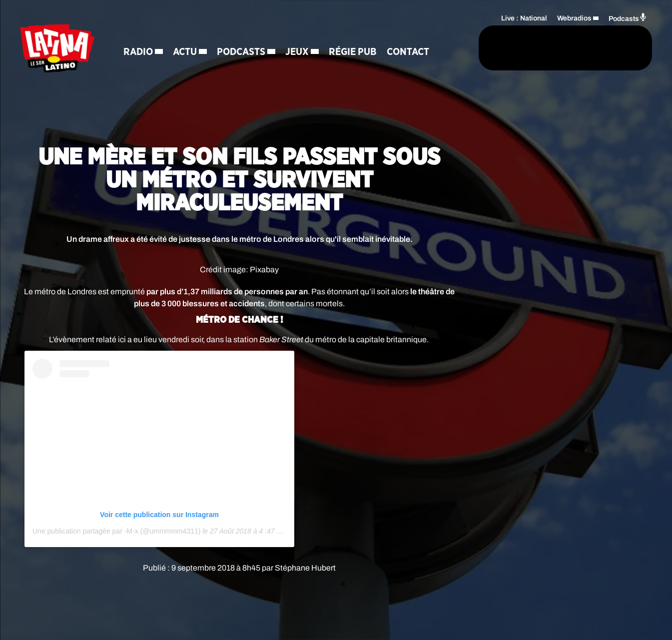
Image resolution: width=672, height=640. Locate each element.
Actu (187, 35)
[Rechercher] (436, 48)
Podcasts (243, 35)
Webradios (574, 18)
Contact (147, 70)
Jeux (299, 35)
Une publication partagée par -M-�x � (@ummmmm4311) (116, 531)
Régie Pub (355, 35)
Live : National (524, 18)
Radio (140, 35)
